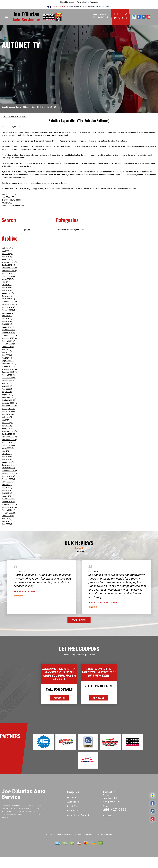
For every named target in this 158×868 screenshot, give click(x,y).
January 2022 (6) (8, 375)
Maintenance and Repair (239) (68, 230)
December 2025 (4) (9, 507)
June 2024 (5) (7, 457)
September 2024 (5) (9, 465)
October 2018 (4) (8, 265)
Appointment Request (78, 815)
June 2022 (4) (7, 389)
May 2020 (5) (7, 319)
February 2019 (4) (9, 276)
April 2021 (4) (7, 350)
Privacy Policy (109, 834)
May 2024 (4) (7, 454)
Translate (92, 2)
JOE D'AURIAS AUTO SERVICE (15, 117)
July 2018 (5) (7, 257)
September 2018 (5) (9, 262)
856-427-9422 (120, 18)
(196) (83, 230)
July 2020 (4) (7, 324)
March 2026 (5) (8, 516)
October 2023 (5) (8, 434)
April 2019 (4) (7, 282)
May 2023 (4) (7, 420)
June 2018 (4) (7, 254)
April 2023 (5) (7, 417)
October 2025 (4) (8, 502)
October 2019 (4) (8, 299)
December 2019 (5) (9, 304)
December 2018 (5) (9, 271)
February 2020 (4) (9, 310)
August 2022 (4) (8, 395)
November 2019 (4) (9, 302)
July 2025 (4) (7, 493)
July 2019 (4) (7, 290)
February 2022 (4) (9, 378)
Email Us (108, 815)
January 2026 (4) (8, 510)
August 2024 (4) (8, 462)
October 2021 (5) (8, 366)
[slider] (79, 548)
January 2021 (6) (8, 341)
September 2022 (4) (9, 397)
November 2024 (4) (9, 471)
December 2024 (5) (9, 474)
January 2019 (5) (8, 273)
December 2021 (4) (9, 372)
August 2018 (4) (8, 259)
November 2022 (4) (9, 403)
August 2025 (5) (8, 496)
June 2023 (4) (7, 423)
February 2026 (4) (9, 513)
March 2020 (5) (8, 313)
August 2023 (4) (8, 428)
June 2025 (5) (7, 490)
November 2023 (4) (9, 437)
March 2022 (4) (8, 381)
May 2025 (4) (7, 488)
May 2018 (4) (7, 251)
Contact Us (73, 811)
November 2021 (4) (9, 369)
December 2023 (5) (9, 440)
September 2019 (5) (9, 296)
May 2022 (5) (7, 386)
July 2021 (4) (7, 358)
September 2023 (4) (9, 431)
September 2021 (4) (9, 364)
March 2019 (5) (8, 279)
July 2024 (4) (7, 459)
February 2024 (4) (9, 445)
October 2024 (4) (8, 468)
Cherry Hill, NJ (19, 572)
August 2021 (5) (8, 361)
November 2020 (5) (9, 336)
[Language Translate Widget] (68, 2)
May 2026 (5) (7, 521)
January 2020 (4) (8, 307)
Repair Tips (73, 806)
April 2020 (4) (7, 316)
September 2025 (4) (9, 499)
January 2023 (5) (8, 409)
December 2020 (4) (9, 338)
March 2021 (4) (8, 347)
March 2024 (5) (8, 448)
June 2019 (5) (7, 288)
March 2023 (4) (8, 414)
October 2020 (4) (8, 333)
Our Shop (72, 797)
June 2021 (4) (7, 355)
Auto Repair (73, 802)
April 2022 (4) (7, 383)
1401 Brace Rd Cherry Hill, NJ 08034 (34, 107)
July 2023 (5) (7, 426)
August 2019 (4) (8, 293)
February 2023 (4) (9, 412)
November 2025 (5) (9, 504)
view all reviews (79, 620)
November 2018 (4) (9, 268)
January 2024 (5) (8, 442)
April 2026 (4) (7, 519)
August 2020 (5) (8, 327)
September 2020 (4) (9, 330)
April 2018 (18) (7, 248)
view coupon (59, 698)
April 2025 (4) (7, 485)
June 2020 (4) (7, 321)
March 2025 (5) (8, 482)
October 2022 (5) (8, 400)
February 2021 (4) (9, 344)
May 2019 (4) (7, 285)
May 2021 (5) (7, 352)
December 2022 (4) (9, 406)
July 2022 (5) (7, 392)
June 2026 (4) (7, 524)
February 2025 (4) (9, 479)
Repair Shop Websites (67, 834)
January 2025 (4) (8, 476)
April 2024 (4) (7, 451)
